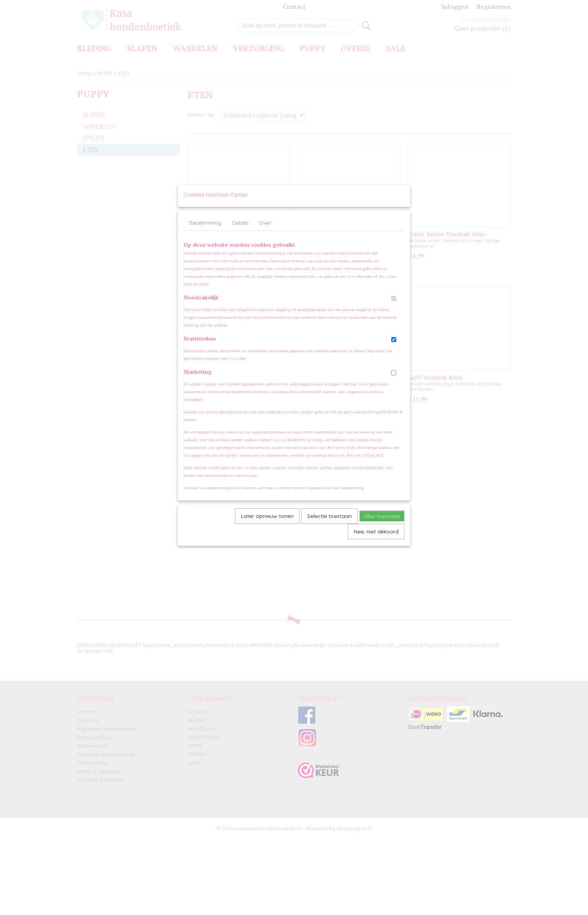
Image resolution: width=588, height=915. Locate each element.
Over (265, 230)
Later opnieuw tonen (267, 523)
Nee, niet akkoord (376, 539)
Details (240, 230)
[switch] (394, 306)
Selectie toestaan (329, 523)
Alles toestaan (382, 523)
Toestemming (205, 230)
